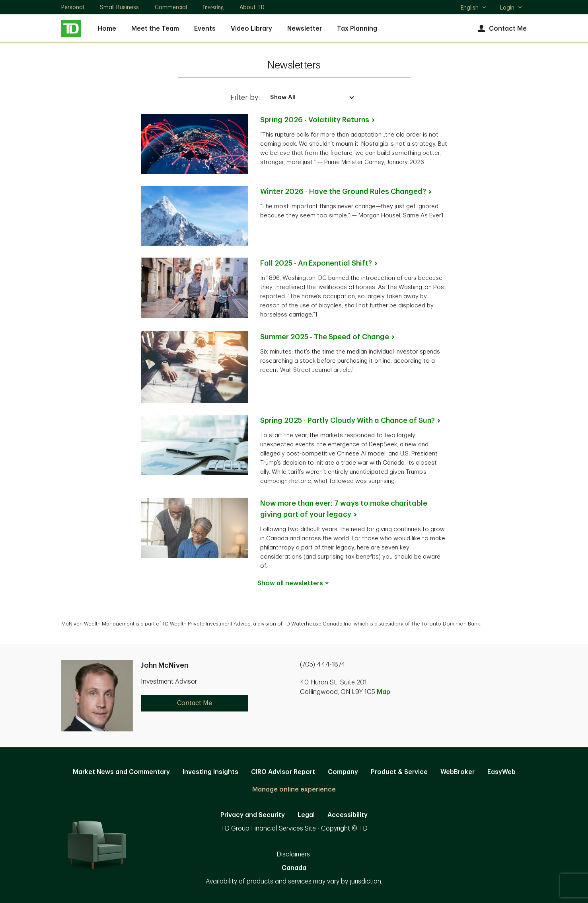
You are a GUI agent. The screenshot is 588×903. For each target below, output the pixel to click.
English (474, 8)
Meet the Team (155, 29)
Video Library (251, 29)
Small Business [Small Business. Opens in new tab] (119, 7)
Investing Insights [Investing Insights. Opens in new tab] (210, 772)
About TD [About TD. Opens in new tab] (252, 7)
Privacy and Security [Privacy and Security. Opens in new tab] (253, 815)
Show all (294, 583)
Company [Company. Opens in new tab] (343, 772)
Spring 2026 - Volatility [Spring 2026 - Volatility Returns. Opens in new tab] (318, 120)
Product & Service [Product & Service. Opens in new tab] (399, 772)
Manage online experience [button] (294, 790)
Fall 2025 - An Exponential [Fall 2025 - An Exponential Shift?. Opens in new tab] (319, 263)
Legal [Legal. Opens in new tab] (306, 815)
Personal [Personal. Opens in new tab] (73, 7)
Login (511, 8)
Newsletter (305, 29)
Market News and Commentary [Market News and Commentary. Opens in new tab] (121, 772)
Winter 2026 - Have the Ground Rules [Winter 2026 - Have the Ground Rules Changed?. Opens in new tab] (347, 192)
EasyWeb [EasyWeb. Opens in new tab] (501, 772)
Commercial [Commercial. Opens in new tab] (171, 7)
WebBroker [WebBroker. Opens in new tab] (458, 772)
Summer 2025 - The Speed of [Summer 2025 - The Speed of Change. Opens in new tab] (328, 337)
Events (205, 29)
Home (107, 29)
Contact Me (501, 29)
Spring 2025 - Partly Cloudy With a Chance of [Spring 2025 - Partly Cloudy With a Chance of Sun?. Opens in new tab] (351, 420)
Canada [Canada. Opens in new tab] (294, 868)
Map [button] (384, 692)
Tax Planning (357, 29)
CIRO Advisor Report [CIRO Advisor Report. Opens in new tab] (283, 772)
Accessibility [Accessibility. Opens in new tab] (348, 815)
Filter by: (245, 98)
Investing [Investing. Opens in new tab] (213, 7)
